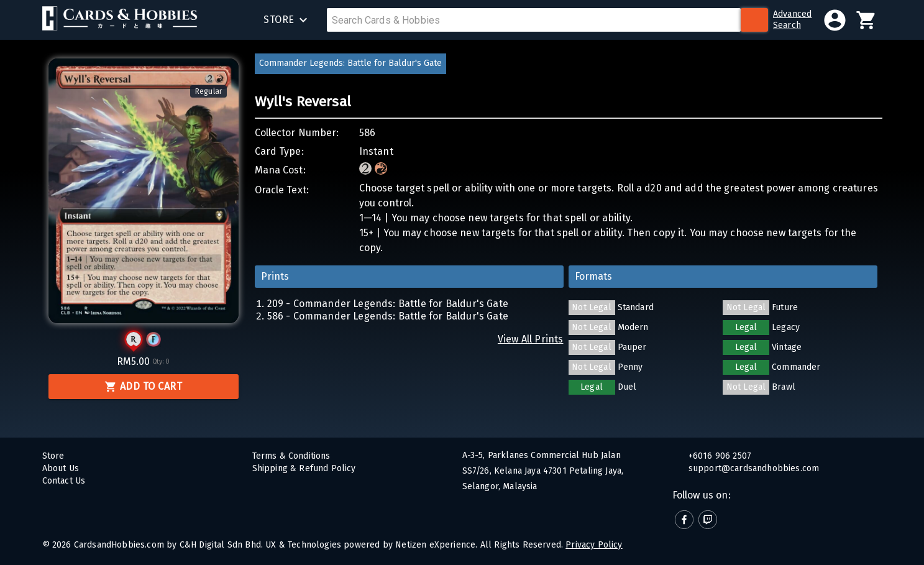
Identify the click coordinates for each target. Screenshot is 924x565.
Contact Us (64, 481)
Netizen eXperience (435, 545)
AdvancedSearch (792, 20)
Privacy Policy (594, 545)
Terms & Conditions (291, 456)
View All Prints (531, 339)
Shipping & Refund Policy (304, 468)
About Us (61, 468)
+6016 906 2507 (719, 456)
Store (53, 456)
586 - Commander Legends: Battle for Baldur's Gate (388, 316)
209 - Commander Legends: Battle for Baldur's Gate (388, 304)
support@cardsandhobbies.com (753, 468)
